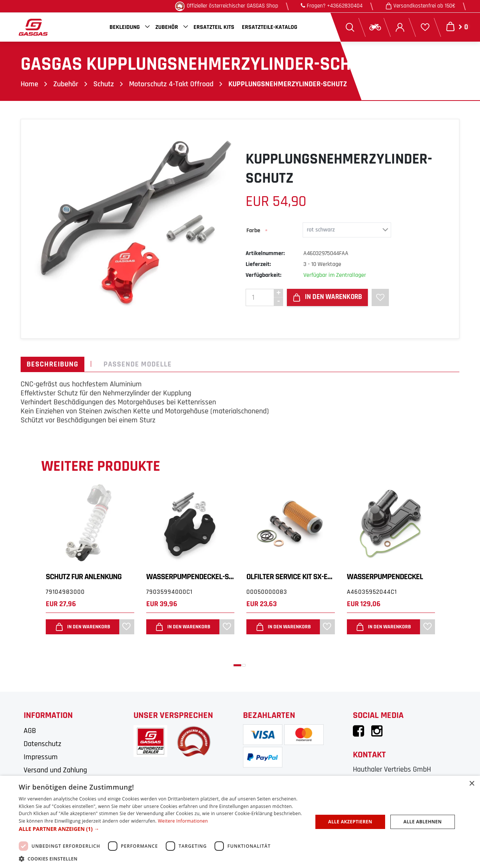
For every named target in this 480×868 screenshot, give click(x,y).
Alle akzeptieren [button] (350, 822)
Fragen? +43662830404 (332, 6)
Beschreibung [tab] (52, 364)
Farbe (253, 231)
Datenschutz (42, 744)
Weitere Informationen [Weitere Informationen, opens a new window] (183, 821)
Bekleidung (125, 27)
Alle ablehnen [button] (423, 822)
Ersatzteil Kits (214, 27)
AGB (30, 731)
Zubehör (167, 27)
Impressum (41, 757)
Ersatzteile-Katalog (270, 27)
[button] (237, 665)
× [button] (472, 784)
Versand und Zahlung (55, 770)
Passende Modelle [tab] (138, 364)
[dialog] (240, 822)
